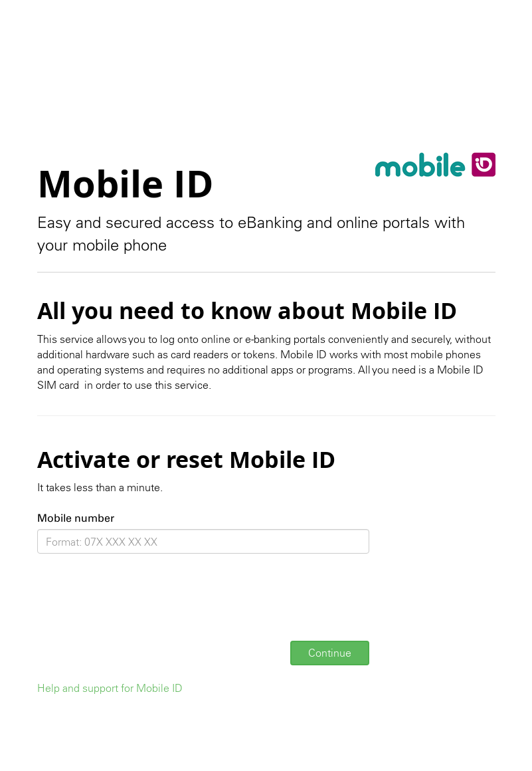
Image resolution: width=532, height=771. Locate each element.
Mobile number (76, 518)
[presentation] (138, 605)
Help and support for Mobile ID (110, 688)
